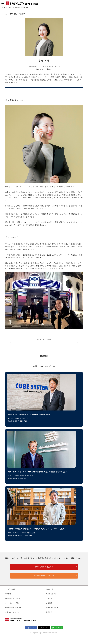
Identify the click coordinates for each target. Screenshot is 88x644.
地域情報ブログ (51, 594)
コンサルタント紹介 (14, 7)
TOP (4, 7)
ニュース (49, 598)
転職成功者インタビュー (13, 608)
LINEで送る (58, 628)
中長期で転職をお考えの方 (44, 576)
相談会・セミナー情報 (13, 598)
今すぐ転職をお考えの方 (44, 567)
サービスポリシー (52, 608)
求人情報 (8, 594)
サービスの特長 (10, 589)
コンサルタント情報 (12, 603)
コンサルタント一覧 (44, 340)
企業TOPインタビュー (13, 612)
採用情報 (49, 612)
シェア (32, 628)
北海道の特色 (51, 589)
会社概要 (49, 603)
